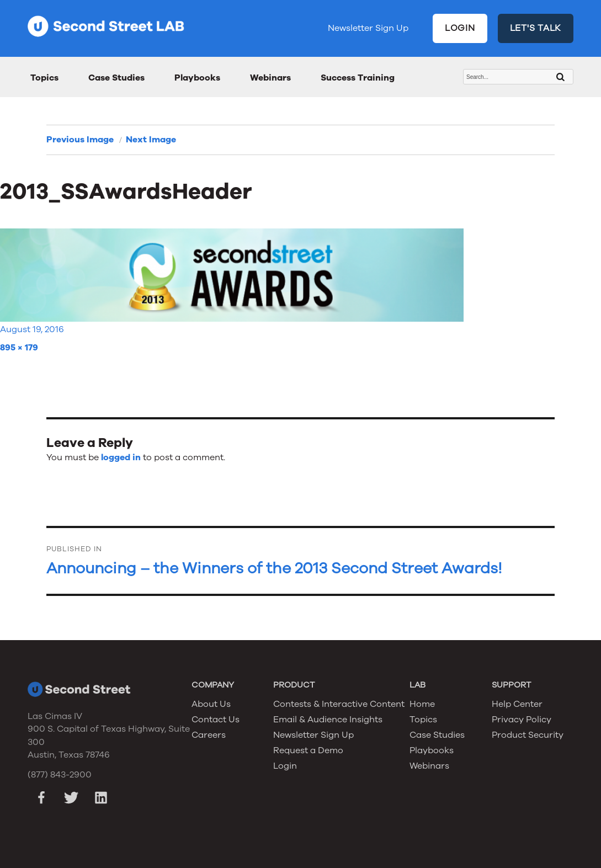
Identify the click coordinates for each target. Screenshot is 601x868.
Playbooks (197, 78)
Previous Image (80, 140)
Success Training (358, 78)
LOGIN (460, 28)
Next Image (151, 140)
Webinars (270, 78)
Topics (44, 78)
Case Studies (116, 78)
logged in (121, 457)
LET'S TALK (536, 28)
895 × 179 (19, 348)
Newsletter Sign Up (368, 28)
